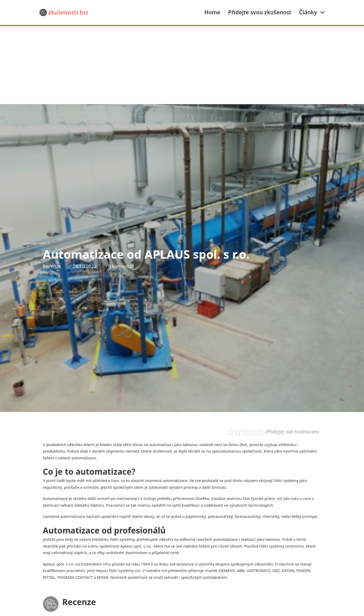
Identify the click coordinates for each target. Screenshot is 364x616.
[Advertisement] (182, 65)
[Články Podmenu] (323, 12)
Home (212, 12)
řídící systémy (122, 539)
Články (308, 12)
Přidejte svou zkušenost (260, 12)
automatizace (175, 480)
